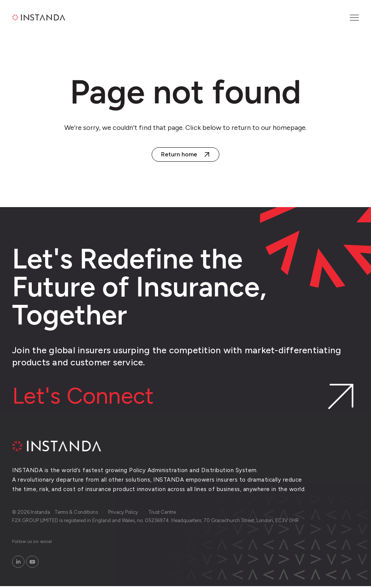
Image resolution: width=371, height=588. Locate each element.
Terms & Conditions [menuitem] (76, 514)
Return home (179, 154)
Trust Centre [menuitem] (162, 514)
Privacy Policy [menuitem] (123, 514)
